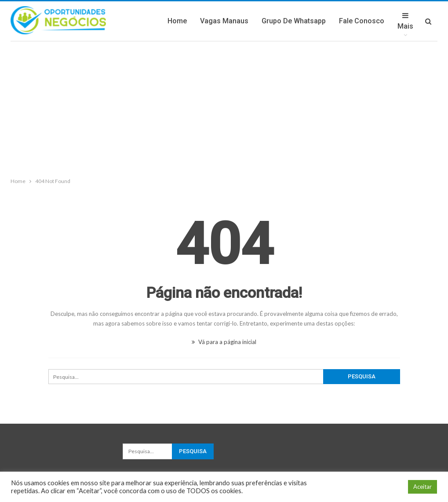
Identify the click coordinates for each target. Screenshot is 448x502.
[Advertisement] (224, 107)
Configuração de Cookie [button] (367, 487)
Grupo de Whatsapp (294, 21)
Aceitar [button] (423, 487)
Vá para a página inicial (224, 342)
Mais (405, 21)
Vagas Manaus (224, 21)
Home (177, 21)
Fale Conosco (362, 21)
